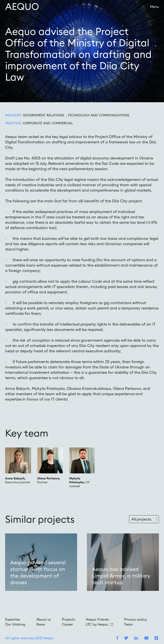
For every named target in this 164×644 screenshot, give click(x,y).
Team (128, 624)
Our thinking (15, 624)
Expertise (12, 619)
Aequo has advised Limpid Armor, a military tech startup (121, 576)
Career (67, 624)
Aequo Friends (97, 619)
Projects (68, 619)
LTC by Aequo (99, 624)
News (41, 624)
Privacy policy (135, 619)
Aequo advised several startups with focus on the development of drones (38, 572)
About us (44, 619)
